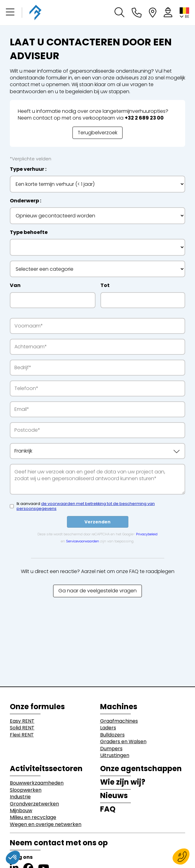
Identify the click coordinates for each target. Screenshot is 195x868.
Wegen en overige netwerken (46, 824)
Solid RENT (22, 728)
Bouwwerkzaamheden (37, 783)
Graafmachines (119, 721)
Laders (108, 728)
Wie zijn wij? (123, 782)
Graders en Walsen (123, 742)
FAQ (108, 809)
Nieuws (114, 796)
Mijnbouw (21, 811)
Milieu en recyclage (33, 817)
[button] (10, 13)
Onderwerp (24, 201)
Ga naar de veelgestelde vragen (97, 591)
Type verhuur (27, 169)
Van (15, 285)
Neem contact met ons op (59, 843)
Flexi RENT (22, 735)
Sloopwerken (26, 790)
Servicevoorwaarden (83, 541)
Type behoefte (29, 232)
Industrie (20, 797)
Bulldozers (112, 735)
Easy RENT (22, 721)
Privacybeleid (147, 534)
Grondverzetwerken (34, 804)
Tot (105, 285)
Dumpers (111, 749)
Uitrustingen (115, 755)
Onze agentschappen (141, 769)
